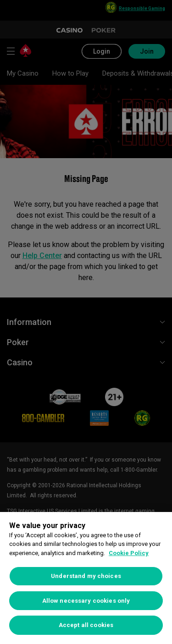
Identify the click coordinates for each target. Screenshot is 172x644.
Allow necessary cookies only (86, 601)
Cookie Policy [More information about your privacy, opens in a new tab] (129, 553)
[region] (86, 578)
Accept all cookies (86, 625)
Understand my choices (86, 576)
